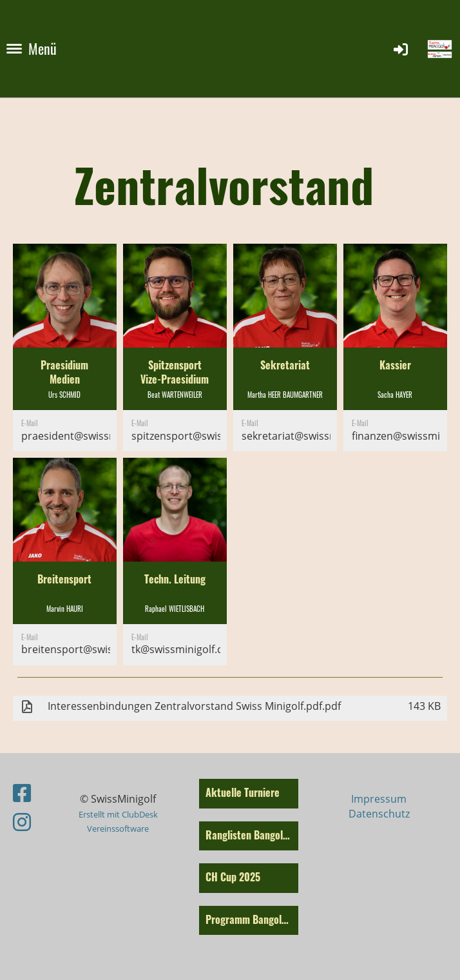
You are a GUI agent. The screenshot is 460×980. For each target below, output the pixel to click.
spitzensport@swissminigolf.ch (206, 436)
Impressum (379, 799)
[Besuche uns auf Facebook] (22, 793)
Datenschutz (379, 814)
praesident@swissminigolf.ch (92, 436)
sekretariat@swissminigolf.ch (312, 436)
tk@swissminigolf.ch (180, 649)
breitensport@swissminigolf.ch (96, 649)
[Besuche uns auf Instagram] (22, 822)
